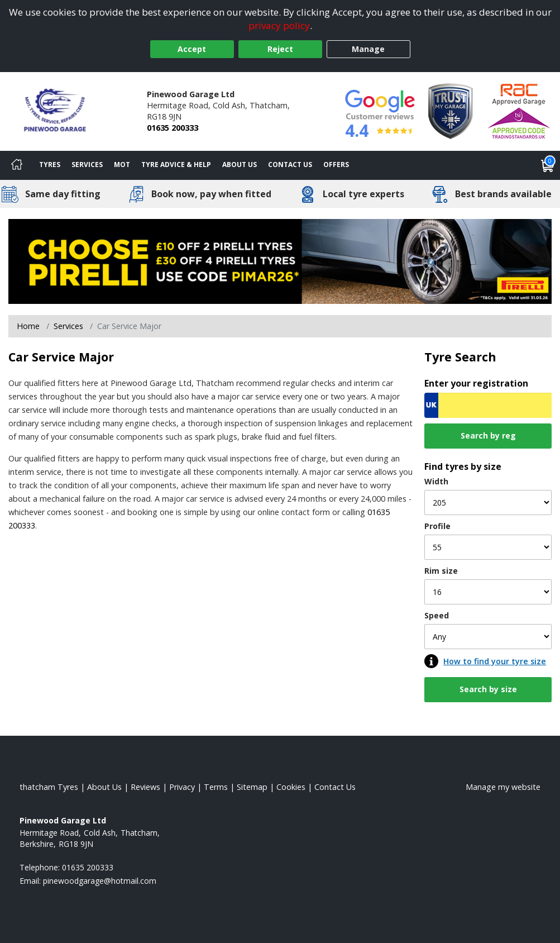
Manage (368, 49)
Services (87, 165)
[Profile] (488, 547)
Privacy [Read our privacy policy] (182, 787)
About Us (240, 165)
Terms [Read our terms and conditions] (216, 787)
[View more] (280, 261)
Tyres (50, 165)
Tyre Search (460, 357)
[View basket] (548, 165)
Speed (437, 615)
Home (28, 326)
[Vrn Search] (488, 405)
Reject (280, 49)
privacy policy (279, 25)
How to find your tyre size (495, 661)
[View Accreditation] (451, 110)
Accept (192, 49)
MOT (122, 165)
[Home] (17, 165)
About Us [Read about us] (104, 787)
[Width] (488, 503)
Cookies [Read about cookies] (291, 787)
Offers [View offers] (336, 165)
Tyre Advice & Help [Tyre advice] (176, 165)
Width (436, 481)
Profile (437, 526)
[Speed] (488, 637)
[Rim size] (488, 592)
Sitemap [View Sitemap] (252, 787)
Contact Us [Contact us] (290, 165)
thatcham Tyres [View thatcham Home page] (49, 787)
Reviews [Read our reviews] (145, 787)
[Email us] (100, 881)
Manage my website (503, 787)
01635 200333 (173, 128)
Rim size (441, 571)
